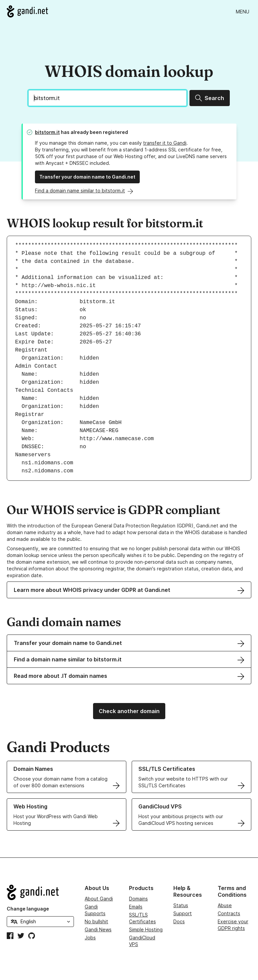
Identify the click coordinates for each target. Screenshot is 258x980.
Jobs (90, 938)
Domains (138, 899)
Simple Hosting (146, 929)
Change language (28, 909)
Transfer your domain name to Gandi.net (87, 177)
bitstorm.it (47, 132)
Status (181, 905)
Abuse (225, 905)
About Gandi (99, 899)
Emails (136, 907)
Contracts (229, 913)
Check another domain (129, 711)
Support (183, 913)
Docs (179, 921)
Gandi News (98, 929)
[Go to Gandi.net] (27, 11)
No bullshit (96, 921)
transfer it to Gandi (165, 143)
